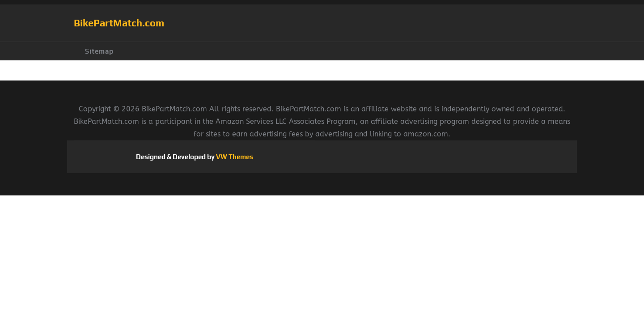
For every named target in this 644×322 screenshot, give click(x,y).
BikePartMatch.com (119, 23)
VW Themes (234, 157)
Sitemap (99, 51)
